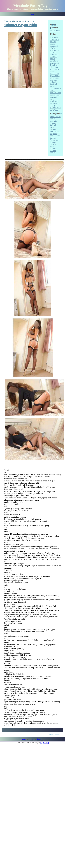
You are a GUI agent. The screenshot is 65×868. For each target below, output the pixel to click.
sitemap (46, 743)
